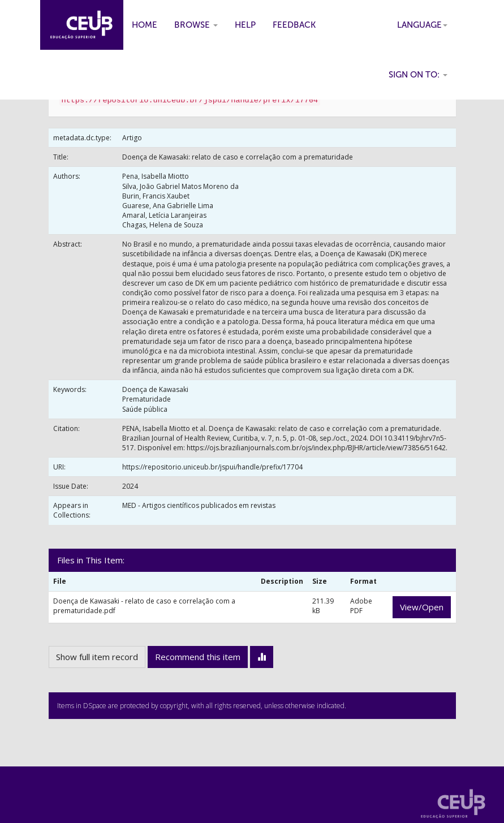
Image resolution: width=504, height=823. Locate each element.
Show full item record (97, 657)
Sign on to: (418, 75)
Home (145, 25)
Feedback (294, 25)
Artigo (132, 138)
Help (245, 25)
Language (422, 25)
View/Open (422, 607)
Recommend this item (198, 657)
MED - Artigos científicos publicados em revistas (199, 505)
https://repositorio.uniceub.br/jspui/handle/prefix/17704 (212, 467)
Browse (196, 25)
